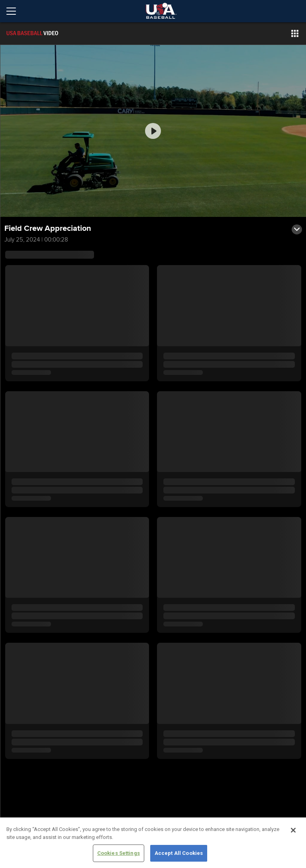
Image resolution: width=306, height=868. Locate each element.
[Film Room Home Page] (49, 33)
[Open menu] (14, 11)
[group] (153, 131)
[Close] (293, 830)
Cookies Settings (119, 853)
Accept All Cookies (179, 853)
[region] (153, 843)
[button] (295, 33)
